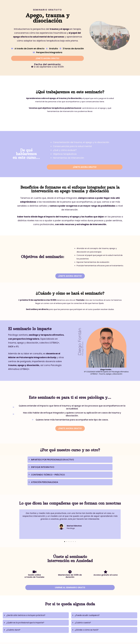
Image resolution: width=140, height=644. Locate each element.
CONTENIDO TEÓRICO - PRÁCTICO (48, 475)
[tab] (70, 460)
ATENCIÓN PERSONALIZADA (45, 482)
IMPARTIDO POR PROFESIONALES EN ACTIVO (53, 460)
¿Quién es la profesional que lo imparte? (25, 623)
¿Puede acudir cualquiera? (87, 615)
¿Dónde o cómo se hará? (87, 630)
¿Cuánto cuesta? (83, 623)
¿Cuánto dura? (13, 630)
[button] (19, 524)
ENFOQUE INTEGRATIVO (43, 467)
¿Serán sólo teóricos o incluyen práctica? (26, 615)
